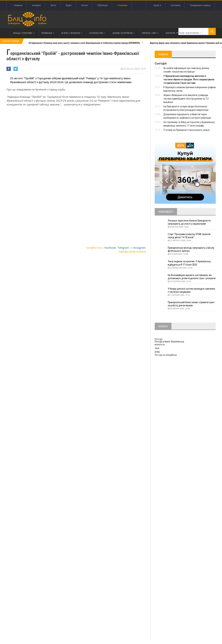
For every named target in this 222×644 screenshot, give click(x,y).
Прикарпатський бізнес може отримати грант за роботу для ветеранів (191, 304)
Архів (157, 5)
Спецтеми (122, 5)
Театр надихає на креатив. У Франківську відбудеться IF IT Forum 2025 (189, 263)
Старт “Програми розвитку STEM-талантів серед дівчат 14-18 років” (189, 236)
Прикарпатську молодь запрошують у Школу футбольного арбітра (191, 249)
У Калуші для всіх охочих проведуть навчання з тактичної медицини (191, 290)
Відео (69, 5)
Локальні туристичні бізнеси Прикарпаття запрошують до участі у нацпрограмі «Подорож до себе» (189, 222)
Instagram (139, 248)
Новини (18, 5)
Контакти (176, 5)
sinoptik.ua (171, 355)
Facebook (110, 248)
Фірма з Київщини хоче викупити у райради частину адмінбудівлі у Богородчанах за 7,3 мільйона (186, 99)
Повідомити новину (200, 5)
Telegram (123, 248)
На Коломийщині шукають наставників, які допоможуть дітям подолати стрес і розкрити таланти (192, 277)
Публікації (103, 5)
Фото (53, 5)
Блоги (85, 5)
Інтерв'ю (36, 5)
